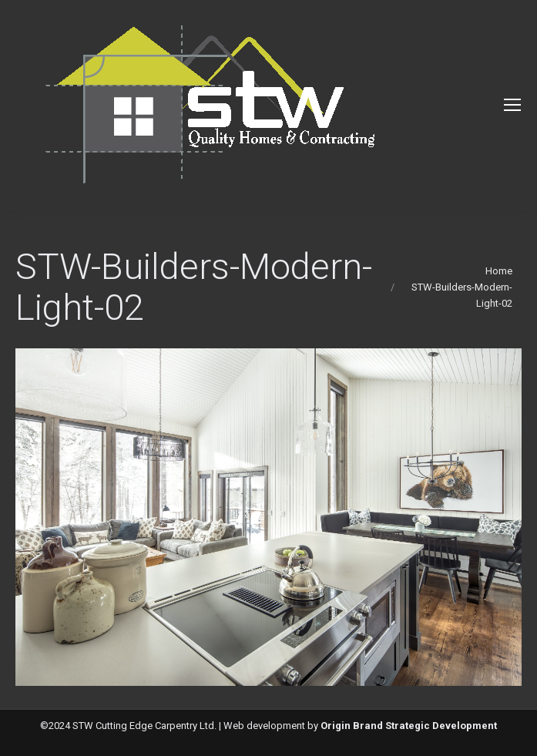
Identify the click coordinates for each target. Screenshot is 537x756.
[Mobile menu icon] (512, 105)
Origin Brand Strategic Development (409, 726)
